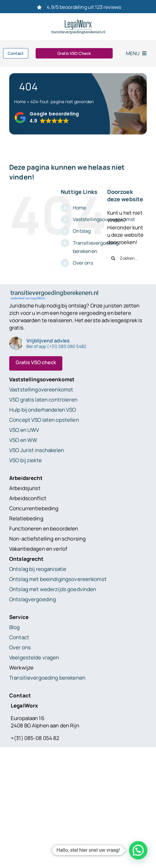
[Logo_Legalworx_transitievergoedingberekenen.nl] (78, 22)
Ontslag (82, 231)
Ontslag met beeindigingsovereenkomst (58, 579)
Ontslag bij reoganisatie (38, 569)
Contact (19, 637)
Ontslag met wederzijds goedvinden (53, 589)
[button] (47, 118)
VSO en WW (23, 440)
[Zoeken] (113, 258)
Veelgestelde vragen (34, 657)
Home (20, 102)
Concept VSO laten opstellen (44, 420)
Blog (15, 627)
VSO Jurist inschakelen (37, 450)
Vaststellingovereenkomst (41, 389)
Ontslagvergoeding (33, 599)
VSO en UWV (24, 430)
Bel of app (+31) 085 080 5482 (56, 346)
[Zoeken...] (127, 258)
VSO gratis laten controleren (43, 400)
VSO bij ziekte (25, 460)
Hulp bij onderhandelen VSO (43, 410)
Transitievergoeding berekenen (47, 678)
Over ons (83, 263)
